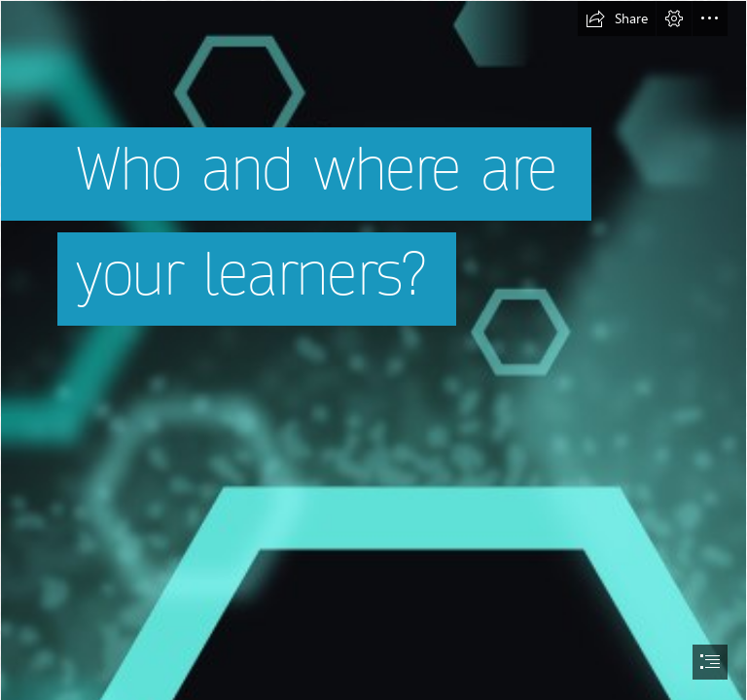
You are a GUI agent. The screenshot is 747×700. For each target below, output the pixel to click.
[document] (373, 350)
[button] (617, 18)
